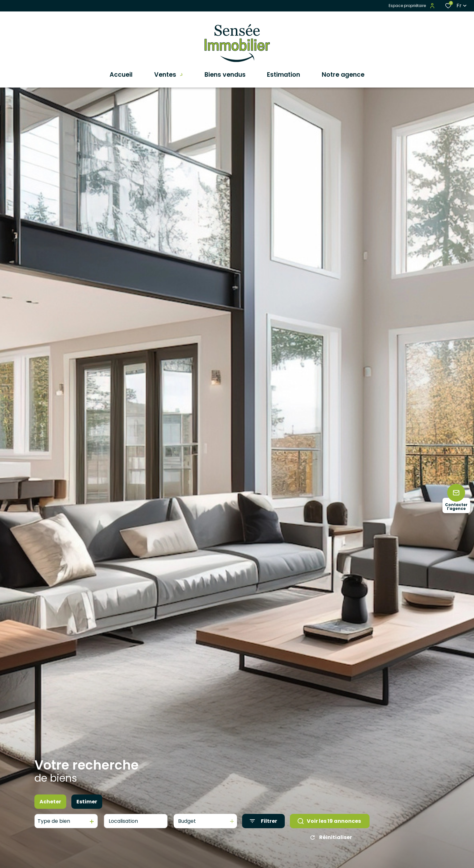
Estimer (87, 802)
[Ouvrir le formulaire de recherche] (263, 821)
